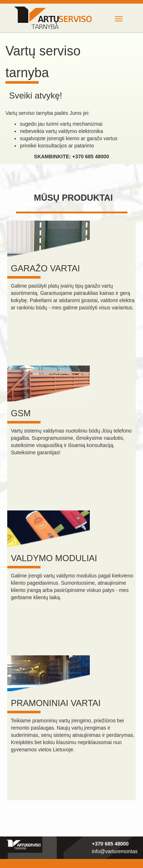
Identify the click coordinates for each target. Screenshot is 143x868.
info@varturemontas (115, 851)
